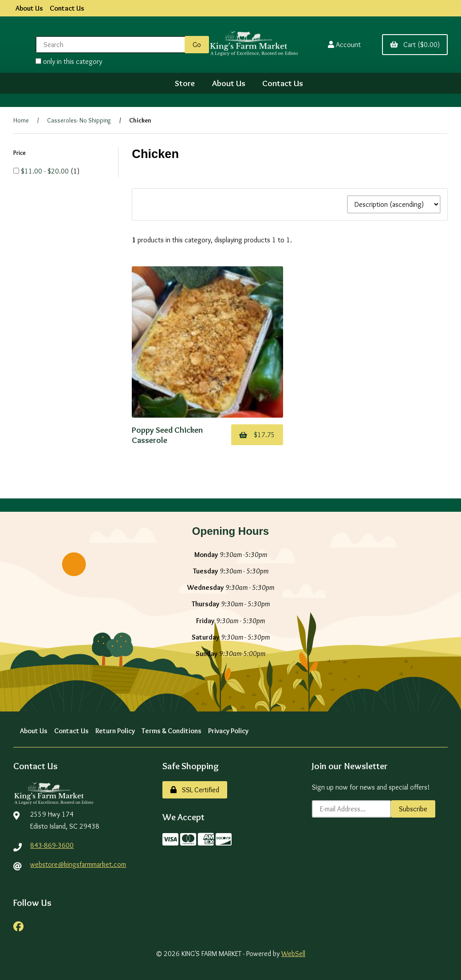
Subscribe (413, 809)
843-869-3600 (52, 845)
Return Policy (115, 731)
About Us (29, 8)
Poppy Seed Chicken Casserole (167, 435)
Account (344, 45)
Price (20, 153)
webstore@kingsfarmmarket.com (78, 864)
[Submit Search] (197, 45)
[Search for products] (112, 45)
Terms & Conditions (171, 731)
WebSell (293, 954)
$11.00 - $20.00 (46, 171)
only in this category (69, 61)
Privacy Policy (228, 731)
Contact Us (67, 8)
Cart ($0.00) (415, 45)
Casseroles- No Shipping (79, 120)
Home (21, 120)
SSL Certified (195, 790)
